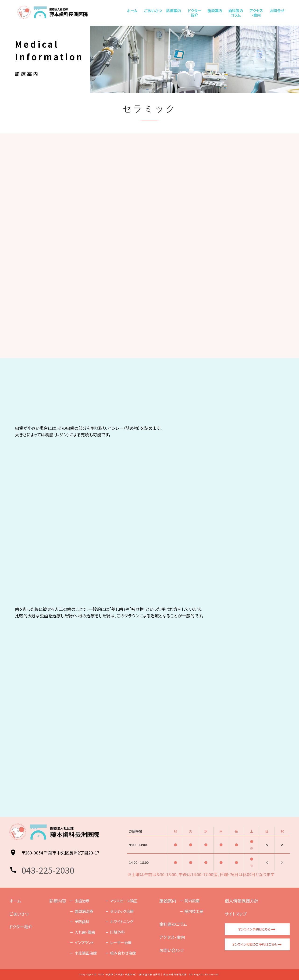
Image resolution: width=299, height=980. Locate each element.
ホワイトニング (122, 921)
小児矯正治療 (86, 953)
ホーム (132, 10)
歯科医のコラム (236, 13)
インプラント (84, 942)
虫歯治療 (82, 901)
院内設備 (192, 901)
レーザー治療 (121, 942)
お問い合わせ (172, 950)
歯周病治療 (84, 911)
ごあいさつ (153, 10)
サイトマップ (236, 914)
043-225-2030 (48, 870)
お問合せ (277, 10)
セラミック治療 (122, 911)
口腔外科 (117, 932)
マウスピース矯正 (124, 901)
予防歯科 (82, 921)
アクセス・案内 (256, 13)
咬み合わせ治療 (123, 953)
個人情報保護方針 (242, 901)
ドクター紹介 (194, 13)
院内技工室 (194, 911)
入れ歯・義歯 (85, 932)
